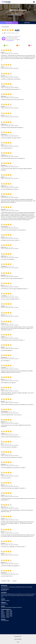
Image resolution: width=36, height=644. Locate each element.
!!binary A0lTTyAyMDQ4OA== (13, 40)
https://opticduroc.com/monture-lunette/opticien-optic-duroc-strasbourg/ (17, 587)
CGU (18, 642)
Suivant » (15, 581)
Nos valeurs (18, 639)
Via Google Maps (5, 621)
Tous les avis (4, 591)
